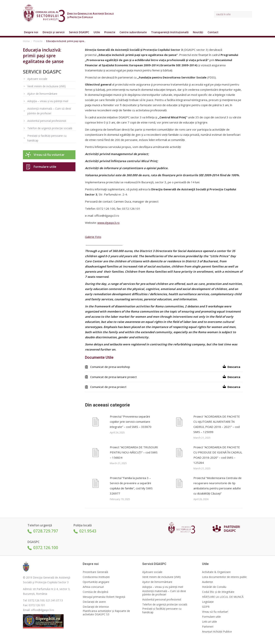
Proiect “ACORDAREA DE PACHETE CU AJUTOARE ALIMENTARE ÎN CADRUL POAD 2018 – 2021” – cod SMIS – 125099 (217, 424)
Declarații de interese (96, 607)
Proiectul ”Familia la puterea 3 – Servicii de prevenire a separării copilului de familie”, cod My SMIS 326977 (131, 486)
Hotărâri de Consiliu (214, 587)
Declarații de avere (94, 602)
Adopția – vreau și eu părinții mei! (48, 101)
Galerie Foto (93, 237)
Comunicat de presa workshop (110, 367)
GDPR (206, 607)
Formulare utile (45, 167)
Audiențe (207, 582)
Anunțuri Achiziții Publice (217, 632)
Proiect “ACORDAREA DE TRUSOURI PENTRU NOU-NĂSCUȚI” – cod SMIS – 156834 (134, 452)
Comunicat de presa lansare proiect (113, 377)
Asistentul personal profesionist (47, 121)
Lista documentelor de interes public (224, 577)
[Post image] (95, 423)
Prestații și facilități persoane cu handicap (47, 138)
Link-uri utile (209, 622)
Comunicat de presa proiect (108, 387)
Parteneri (208, 627)
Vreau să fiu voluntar (49, 155)
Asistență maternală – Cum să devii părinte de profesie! (49, 111)
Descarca (234, 367)
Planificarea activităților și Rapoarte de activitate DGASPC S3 (106, 613)
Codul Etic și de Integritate (218, 592)
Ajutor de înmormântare (42, 94)
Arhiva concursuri (93, 587)
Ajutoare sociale (37, 79)
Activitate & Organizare (216, 572)
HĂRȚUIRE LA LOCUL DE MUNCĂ (223, 597)
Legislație (208, 602)
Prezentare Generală (95, 572)
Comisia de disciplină (95, 592)
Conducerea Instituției (96, 577)
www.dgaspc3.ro (108, 223)
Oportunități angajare (96, 582)
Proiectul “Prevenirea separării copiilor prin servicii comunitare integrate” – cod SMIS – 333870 (131, 422)
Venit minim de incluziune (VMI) (47, 86)
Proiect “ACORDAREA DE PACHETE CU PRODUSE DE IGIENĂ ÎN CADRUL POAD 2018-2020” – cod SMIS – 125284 (218, 455)
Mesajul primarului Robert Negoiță (104, 597)
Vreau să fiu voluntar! (215, 612)
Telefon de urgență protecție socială (50, 128)
